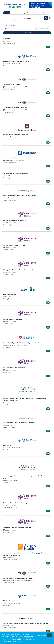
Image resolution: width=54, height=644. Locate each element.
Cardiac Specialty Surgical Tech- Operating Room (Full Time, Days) (24, 343)
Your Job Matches (33, 13)
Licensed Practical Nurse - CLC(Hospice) (16, 107)
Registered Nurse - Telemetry (12, 319)
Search (6, 13)
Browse (13, 13)
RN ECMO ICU (7, 445)
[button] (50, 18)
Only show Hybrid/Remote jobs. (14, 21)
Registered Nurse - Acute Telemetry (14, 368)
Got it (50, 635)
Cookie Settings (41, 635)
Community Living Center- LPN (13, 84)
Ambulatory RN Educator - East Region (15, 134)
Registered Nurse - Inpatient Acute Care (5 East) (18, 578)
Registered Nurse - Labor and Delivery (15, 503)
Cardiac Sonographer (10, 158)
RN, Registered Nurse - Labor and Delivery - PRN (18, 270)
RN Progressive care (9, 294)
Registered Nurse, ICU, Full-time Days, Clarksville (19, 423)
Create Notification (45, 28)
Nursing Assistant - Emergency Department (17, 528)
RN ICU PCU (7, 601)
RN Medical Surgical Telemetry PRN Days (16, 61)
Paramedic (6, 39)
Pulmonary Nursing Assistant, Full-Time (16, 173)
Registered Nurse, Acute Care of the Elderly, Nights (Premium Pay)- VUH (26, 623)
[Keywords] (13, 18)
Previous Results (27, 33)
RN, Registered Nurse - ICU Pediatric (15, 220)
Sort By (5, 28)
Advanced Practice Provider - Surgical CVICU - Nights (20, 195)
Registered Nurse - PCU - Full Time (14, 245)
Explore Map (21, 13)
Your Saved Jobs (45, 13)
